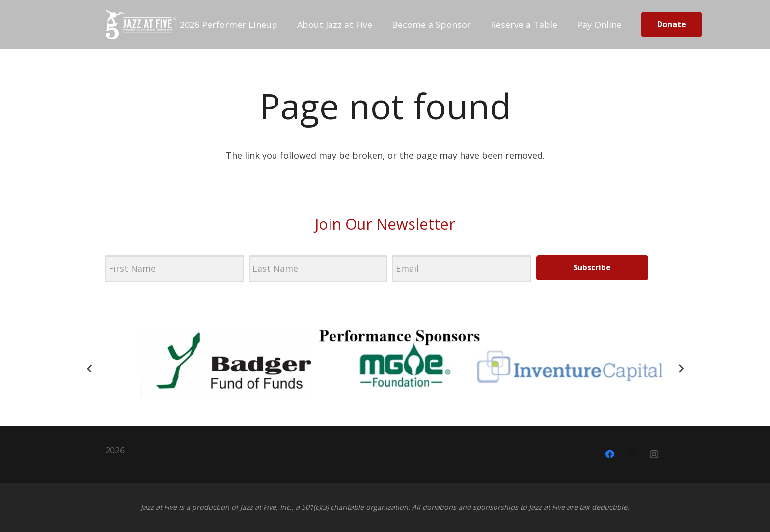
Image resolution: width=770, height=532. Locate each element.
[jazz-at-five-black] (140, 25)
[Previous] (90, 368)
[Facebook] (610, 454)
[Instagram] (654, 454)
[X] (632, 454)
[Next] (680, 368)
